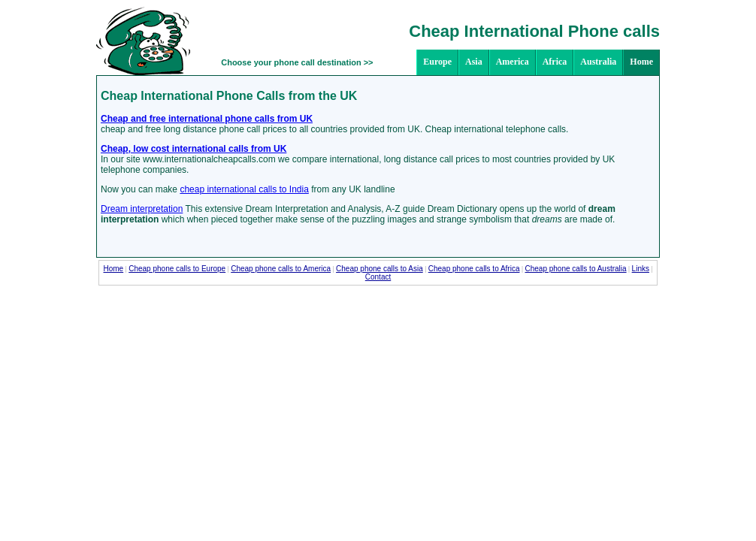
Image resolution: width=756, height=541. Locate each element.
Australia (598, 62)
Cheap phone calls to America (281, 269)
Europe (437, 62)
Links (641, 269)
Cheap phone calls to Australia (576, 269)
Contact (378, 277)
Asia (474, 62)
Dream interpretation (142, 209)
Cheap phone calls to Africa (474, 269)
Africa (555, 62)
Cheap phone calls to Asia (380, 269)
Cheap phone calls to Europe (177, 269)
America (513, 62)
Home (641, 62)
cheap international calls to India (244, 189)
